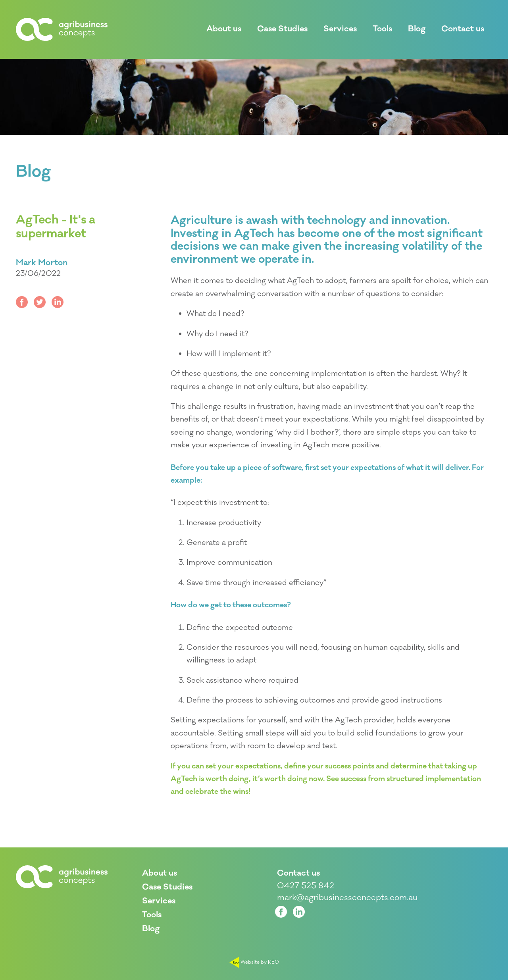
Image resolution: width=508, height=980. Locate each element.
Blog (33, 172)
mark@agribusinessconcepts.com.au (347, 898)
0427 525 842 (306, 886)
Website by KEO (254, 962)
